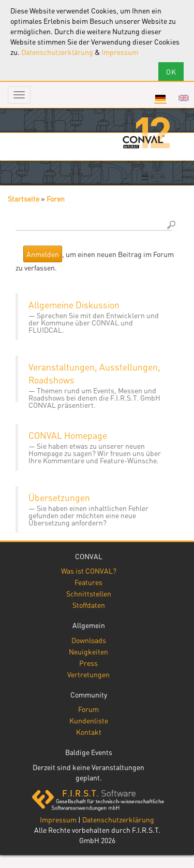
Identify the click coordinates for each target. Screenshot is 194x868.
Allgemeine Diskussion (74, 305)
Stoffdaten (89, 605)
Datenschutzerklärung (57, 52)
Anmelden (43, 254)
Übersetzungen (59, 497)
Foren (56, 198)
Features (88, 582)
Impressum (120, 52)
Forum (88, 709)
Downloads (89, 640)
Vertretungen (88, 674)
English (184, 98)
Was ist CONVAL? (89, 571)
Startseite (24, 198)
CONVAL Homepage (68, 435)
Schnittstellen (89, 593)
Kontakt (89, 732)
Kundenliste (89, 720)
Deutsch (160, 98)
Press (88, 663)
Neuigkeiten (88, 651)
